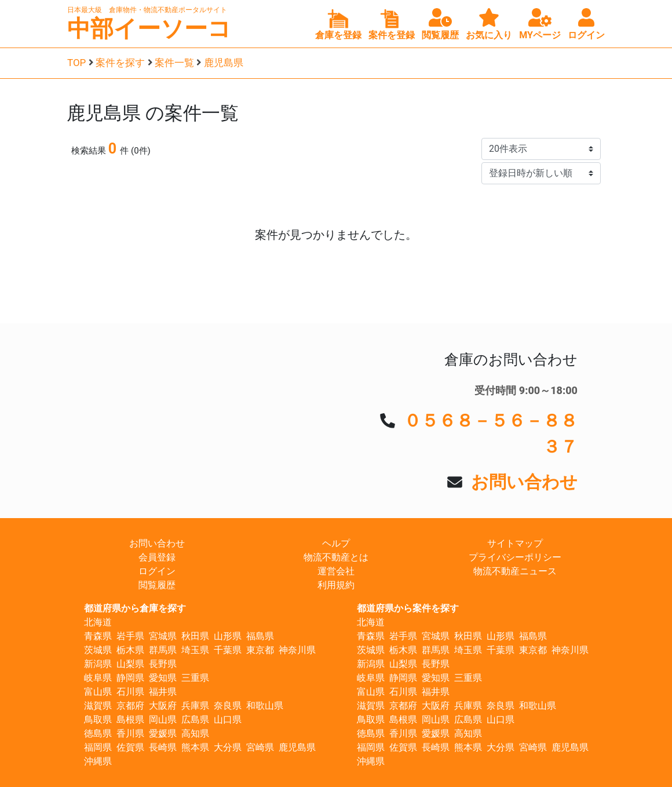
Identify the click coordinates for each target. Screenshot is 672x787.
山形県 (228, 636)
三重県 (195, 678)
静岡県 (130, 678)
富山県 (98, 692)
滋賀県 (98, 706)
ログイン (157, 571)
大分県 (228, 747)
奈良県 (228, 706)
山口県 (228, 719)
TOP (76, 63)
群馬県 (163, 650)
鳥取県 (98, 719)
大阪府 (163, 706)
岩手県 (130, 636)
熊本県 (195, 747)
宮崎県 (260, 747)
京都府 (130, 706)
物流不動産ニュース (515, 571)
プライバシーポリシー (515, 557)
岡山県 (163, 719)
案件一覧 (174, 63)
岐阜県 (98, 678)
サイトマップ (515, 543)
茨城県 (98, 650)
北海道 (98, 622)
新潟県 (98, 664)
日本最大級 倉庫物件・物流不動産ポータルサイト (147, 10)
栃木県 (130, 650)
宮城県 (163, 636)
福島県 (260, 636)
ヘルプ (336, 543)
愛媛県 (163, 733)
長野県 (163, 664)
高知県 (195, 733)
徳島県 (98, 733)
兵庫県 (195, 706)
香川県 (130, 733)
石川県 (130, 692)
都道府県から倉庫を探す (135, 608)
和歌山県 (265, 706)
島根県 (130, 719)
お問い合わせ (524, 482)
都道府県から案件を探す (408, 608)
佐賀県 (130, 747)
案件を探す (120, 63)
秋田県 (195, 636)
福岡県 (98, 747)
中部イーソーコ (149, 29)
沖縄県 (98, 761)
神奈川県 (297, 650)
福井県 (163, 692)
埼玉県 (195, 650)
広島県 (195, 719)
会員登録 (157, 557)
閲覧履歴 (157, 585)
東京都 (260, 650)
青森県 (98, 636)
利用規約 (336, 585)
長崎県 (163, 747)
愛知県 (163, 678)
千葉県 (228, 650)
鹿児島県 (224, 63)
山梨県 (130, 664)
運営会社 (336, 571)
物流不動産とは (336, 557)
